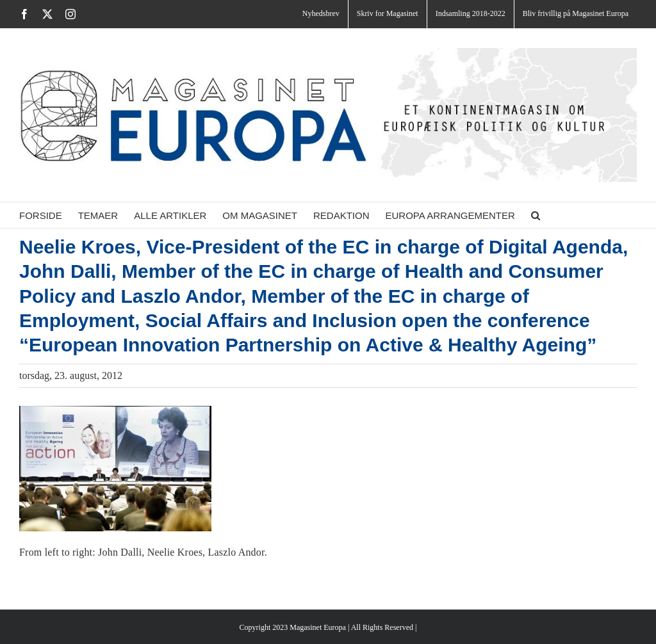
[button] (536, 215)
